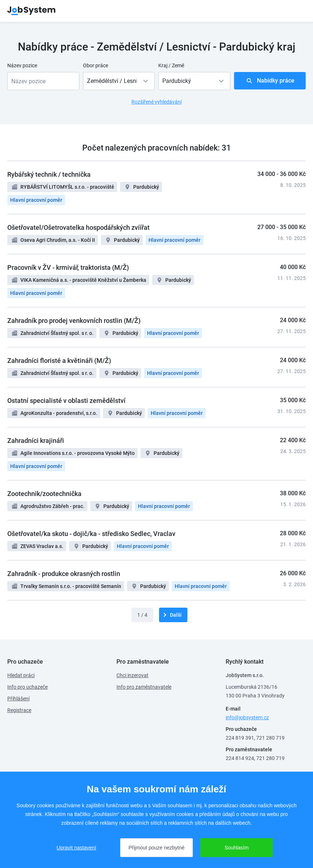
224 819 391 (240, 738)
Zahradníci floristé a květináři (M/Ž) (59, 361)
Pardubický (146, 187)
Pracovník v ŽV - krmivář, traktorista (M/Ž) (68, 267)
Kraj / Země (171, 65)
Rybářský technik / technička (49, 174)
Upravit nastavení (77, 848)
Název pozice (22, 65)
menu (297, 11)
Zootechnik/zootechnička (44, 494)
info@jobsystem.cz (247, 717)
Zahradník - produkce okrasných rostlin (64, 574)
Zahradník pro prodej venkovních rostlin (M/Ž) (74, 321)
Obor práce (96, 65)
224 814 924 (240, 758)
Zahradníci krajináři (36, 441)
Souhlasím (237, 848)
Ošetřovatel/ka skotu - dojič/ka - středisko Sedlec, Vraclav (91, 534)
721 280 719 (270, 738)
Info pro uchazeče (27, 687)
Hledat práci (21, 675)
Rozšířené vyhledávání (156, 102)
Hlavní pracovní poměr (36, 200)
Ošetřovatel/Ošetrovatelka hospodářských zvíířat (78, 227)
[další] (173, 615)
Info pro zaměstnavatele (144, 687)
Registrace (19, 710)
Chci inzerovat (132, 675)
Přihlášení (18, 699)
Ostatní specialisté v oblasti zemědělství (66, 401)
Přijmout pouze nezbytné (156, 848)
